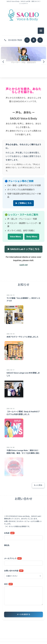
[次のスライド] (44, 62)
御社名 (7, 545)
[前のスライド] (3, 62)
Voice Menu (15, 237)
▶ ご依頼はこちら (23, 203)
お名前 (9, 533)
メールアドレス (13, 558)
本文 (8, 584)
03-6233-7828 (15, 40)
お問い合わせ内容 (14, 571)
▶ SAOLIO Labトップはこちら (23, 249)
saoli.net (23, 265)
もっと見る (38, 485)
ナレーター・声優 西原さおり (24, 62)
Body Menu (32, 237)
